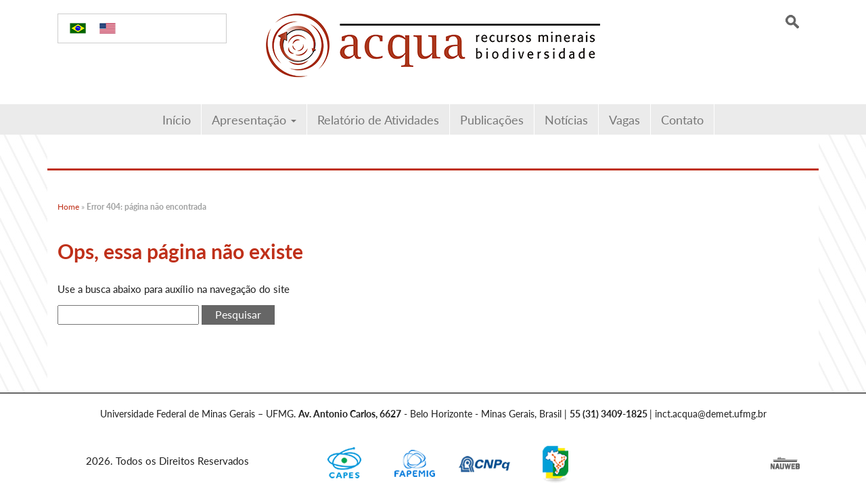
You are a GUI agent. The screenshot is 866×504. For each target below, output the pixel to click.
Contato (682, 119)
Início (177, 119)
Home (68, 207)
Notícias (566, 119)
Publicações (492, 119)
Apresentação (254, 119)
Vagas (624, 119)
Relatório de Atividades (378, 119)
